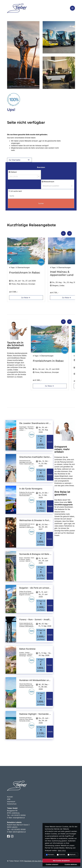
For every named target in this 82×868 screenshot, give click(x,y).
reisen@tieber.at (19, 818)
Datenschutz (12, 804)
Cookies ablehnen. (71, 864)
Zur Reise (26, 298)
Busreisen (41, 167)
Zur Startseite (19, 160)
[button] (63, 233)
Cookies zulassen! (52, 864)
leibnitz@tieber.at (19, 832)
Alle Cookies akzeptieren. (61, 861)
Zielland (13, 172)
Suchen (41, 203)
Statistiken (62, 855)
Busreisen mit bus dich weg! (35, 861)
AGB (9, 799)
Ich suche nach (15, 191)
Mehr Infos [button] (62, 850)
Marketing (72, 855)
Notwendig (51, 855)
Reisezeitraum (48, 182)
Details (50, 442)
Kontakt (10, 797)
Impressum (11, 801)
